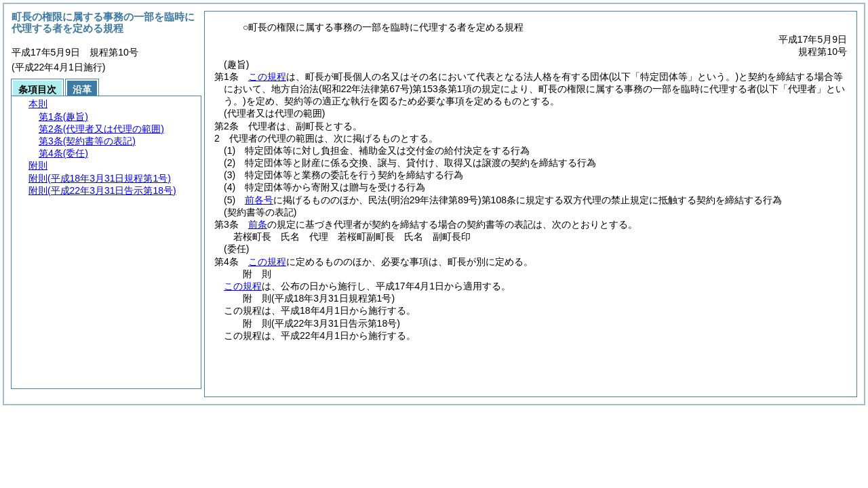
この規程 (267, 77)
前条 (258, 224)
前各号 (259, 200)
